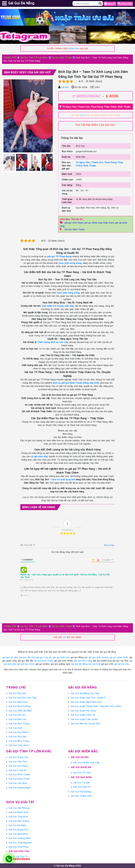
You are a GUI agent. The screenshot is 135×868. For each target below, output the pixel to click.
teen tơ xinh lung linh (63, 479)
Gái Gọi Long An (18, 770)
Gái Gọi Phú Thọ (19, 851)
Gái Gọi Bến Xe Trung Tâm (86, 724)
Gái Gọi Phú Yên (18, 737)
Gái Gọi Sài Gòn (17, 693)
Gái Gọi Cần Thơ (18, 762)
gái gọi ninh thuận (44, 661)
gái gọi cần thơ (27, 657)
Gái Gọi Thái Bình (18, 817)
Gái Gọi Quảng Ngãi (20, 788)
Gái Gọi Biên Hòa (18, 702)
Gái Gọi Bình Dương (20, 706)
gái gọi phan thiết (119, 657)
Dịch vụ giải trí (20, 802)
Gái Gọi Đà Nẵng (83, 687)
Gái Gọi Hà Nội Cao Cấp (86, 763)
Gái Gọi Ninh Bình (18, 834)
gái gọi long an (44, 657)
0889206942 (88, 96)
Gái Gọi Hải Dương (81, 792)
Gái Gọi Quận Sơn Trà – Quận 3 (88, 698)
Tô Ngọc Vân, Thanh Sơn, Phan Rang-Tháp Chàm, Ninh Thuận (96, 107)
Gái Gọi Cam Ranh (19, 745)
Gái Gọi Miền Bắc (83, 751)
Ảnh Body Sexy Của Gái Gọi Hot (28, 72)
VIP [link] (65, 637)
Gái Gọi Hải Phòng (19, 808)
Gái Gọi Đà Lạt (17, 715)
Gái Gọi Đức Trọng (19, 724)
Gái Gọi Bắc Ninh (81, 777)
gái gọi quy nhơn (26, 664)
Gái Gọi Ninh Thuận (62, 58)
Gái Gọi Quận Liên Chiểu (84, 719)
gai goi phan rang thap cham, (100, 223)
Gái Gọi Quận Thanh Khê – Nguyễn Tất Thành (96, 706)
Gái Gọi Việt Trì (20, 856)
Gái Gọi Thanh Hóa (81, 796)
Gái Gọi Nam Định (19, 812)
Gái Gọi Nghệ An (81, 767)
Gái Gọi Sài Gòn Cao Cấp (22, 698)
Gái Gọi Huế (15, 728)
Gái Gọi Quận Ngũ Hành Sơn (86, 702)
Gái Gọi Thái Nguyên (20, 843)
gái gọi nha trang (83, 661)
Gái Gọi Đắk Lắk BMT (20, 711)
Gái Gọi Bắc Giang (19, 821)
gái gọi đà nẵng (79, 664)
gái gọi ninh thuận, (74, 223)
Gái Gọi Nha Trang (19, 741)
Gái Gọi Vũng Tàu (18, 757)
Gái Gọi (65, 87)
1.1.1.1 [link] (83, 115)
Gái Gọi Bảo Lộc (18, 719)
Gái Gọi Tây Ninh (18, 783)
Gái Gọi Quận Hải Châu (83, 711)
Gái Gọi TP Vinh (82, 773)
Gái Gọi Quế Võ (82, 787)
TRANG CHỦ (10, 58)
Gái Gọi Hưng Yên (18, 830)
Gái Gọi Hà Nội (80, 757)
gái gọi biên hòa (61, 657)
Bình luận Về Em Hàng (39, 507)
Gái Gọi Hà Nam (17, 825)
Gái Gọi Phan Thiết (19, 779)
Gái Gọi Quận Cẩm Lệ (83, 715)
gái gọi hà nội (121, 664)
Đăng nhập (125, 3)
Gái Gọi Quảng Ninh (20, 838)
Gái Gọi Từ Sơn (82, 783)
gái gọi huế (94, 664)
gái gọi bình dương (98, 657)
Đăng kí (110, 3)
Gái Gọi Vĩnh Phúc (19, 847)
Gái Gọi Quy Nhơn (19, 732)
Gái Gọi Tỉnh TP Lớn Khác (34, 58)
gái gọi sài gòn (10, 657)
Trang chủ (16, 687)
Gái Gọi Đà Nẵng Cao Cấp (85, 693)
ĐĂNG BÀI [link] (74, 48)
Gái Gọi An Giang (18, 766)
